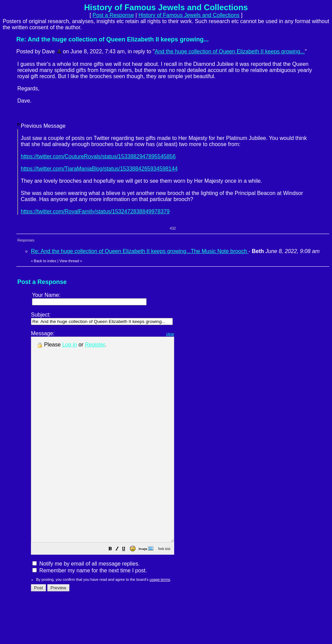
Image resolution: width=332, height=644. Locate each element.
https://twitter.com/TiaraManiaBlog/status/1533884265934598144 (99, 169)
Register (95, 345)
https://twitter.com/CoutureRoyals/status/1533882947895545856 (98, 156)
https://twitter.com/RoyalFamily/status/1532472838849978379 (95, 211)
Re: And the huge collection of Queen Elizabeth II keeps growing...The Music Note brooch (140, 251)
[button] (127, 590)
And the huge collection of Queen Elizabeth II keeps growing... (230, 51)
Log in (70, 345)
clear (187, 334)
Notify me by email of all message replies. (86, 604)
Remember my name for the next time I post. (90, 611)
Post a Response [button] (113, 15)
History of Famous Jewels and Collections (189, 15)
